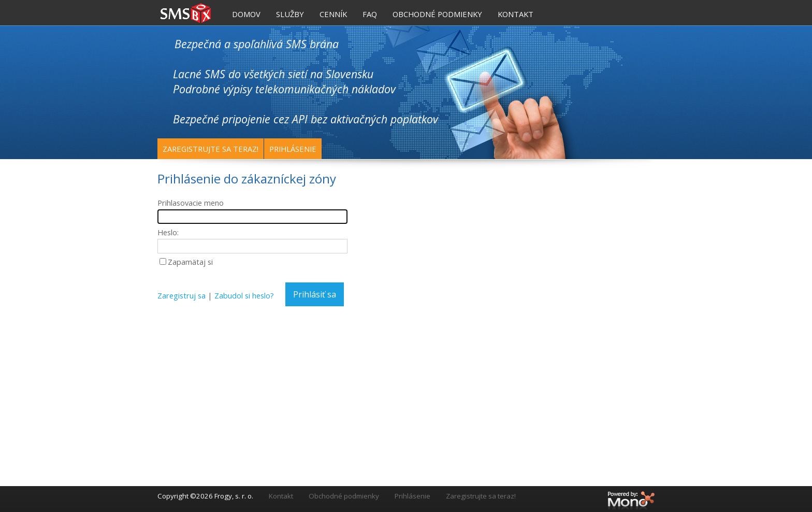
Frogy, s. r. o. (234, 496)
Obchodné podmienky (344, 496)
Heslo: (168, 232)
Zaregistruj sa (182, 295)
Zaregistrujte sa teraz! (211, 149)
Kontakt (281, 496)
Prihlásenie (293, 149)
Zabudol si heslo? (244, 295)
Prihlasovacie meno (191, 203)
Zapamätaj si (190, 262)
